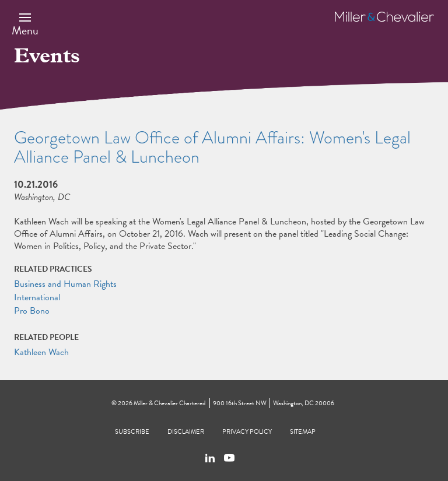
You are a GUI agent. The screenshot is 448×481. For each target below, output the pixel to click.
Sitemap (303, 432)
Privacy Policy (247, 432)
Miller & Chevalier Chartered (169, 403)
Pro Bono (32, 311)
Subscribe (132, 432)
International (37, 297)
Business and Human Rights (65, 284)
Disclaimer (186, 432)
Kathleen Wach (41, 352)
